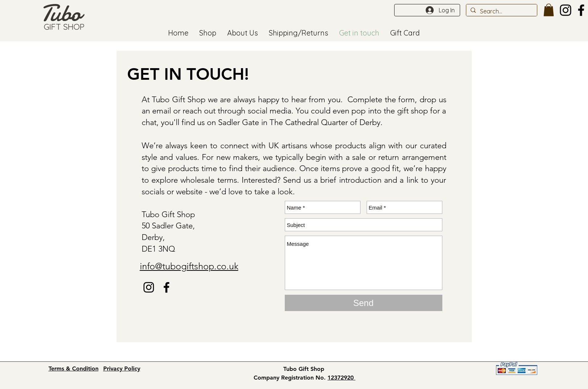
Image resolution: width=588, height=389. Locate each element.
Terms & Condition (74, 369)
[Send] (364, 303)
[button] (549, 10)
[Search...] (501, 11)
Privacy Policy (122, 369)
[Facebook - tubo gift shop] (166, 287)
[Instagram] (566, 10)
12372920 (341, 378)
